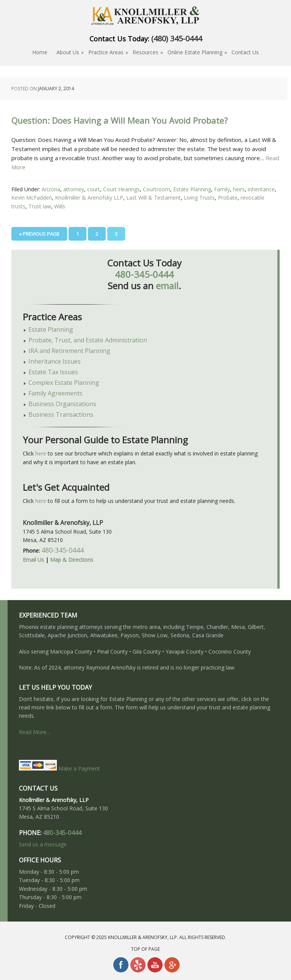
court (94, 189)
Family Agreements (56, 393)
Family (222, 189)
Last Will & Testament (153, 198)
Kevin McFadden (32, 198)
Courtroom (156, 189)
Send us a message (43, 844)
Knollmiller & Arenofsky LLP (89, 198)
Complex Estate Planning (64, 383)
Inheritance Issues (55, 361)
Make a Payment (59, 768)
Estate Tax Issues (53, 372)
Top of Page (145, 949)
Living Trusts (199, 198)
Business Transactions (61, 414)
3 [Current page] (116, 234)
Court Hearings (121, 189)
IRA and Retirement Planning (69, 351)
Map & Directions (72, 560)
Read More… (35, 732)
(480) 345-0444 (177, 39)
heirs (239, 189)
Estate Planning (192, 189)
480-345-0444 (144, 274)
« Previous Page (39, 234)
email (167, 286)
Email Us (33, 560)
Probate (228, 198)
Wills (60, 206)
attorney (74, 189)
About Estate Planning (145, 17)
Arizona (51, 189)
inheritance (261, 189)
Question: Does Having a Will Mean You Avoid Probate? (120, 121)
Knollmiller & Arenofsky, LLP (142, 937)
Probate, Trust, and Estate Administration (88, 340)
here (41, 453)
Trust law (40, 206)
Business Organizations (62, 404)
